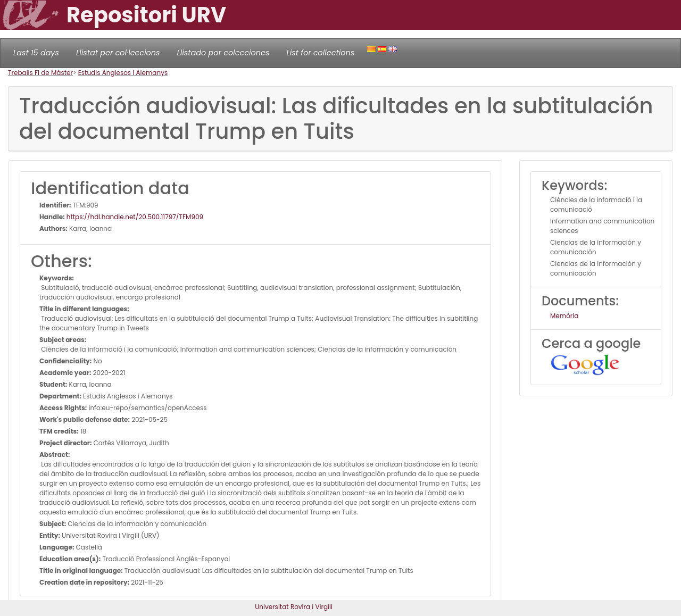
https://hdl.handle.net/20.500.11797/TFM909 (134, 217)
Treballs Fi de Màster (40, 73)
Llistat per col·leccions (118, 53)
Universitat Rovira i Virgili (294, 607)
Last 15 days (36, 53)
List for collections (320, 53)
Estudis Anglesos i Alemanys (123, 73)
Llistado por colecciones (223, 53)
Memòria (564, 316)
